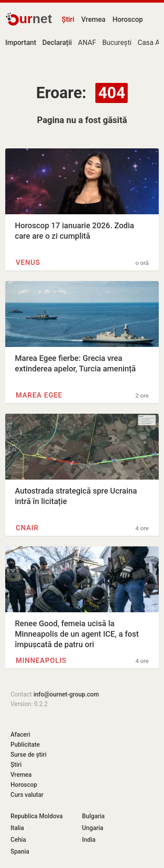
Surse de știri (28, 755)
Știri (68, 19)
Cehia (18, 840)
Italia (17, 828)
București (117, 43)
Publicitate (25, 744)
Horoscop (128, 19)
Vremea (93, 19)
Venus (28, 262)
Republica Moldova (37, 816)
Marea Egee (39, 395)
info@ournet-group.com (66, 694)
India (89, 840)
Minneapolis (41, 660)
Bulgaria (94, 816)
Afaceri (20, 734)
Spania (20, 851)
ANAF (87, 43)
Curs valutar (27, 795)
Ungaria (93, 828)
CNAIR (27, 528)
